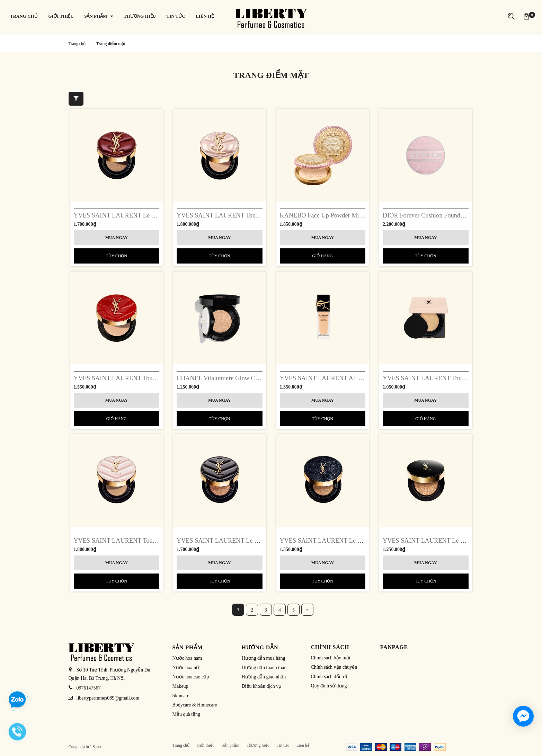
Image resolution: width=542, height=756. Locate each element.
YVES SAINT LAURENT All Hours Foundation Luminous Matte (364, 378)
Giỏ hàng (323, 256)
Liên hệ (303, 745)
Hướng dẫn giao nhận (264, 677)
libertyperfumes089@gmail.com (108, 698)
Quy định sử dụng (329, 686)
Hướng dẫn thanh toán (264, 668)
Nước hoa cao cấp (191, 677)
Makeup (180, 686)
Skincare (181, 696)
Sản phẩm (230, 745)
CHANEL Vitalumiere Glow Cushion (224, 378)
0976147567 (89, 688)
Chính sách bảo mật (331, 658)
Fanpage (394, 647)
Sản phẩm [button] (188, 647)
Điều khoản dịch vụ (262, 686)
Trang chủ (181, 745)
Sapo (97, 747)
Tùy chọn (116, 256)
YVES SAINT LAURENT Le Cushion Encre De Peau (452, 541)
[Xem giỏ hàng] (526, 16)
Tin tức (283, 745)
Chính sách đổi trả (329, 677)
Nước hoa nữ (186, 668)
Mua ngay (117, 238)
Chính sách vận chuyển (334, 667)
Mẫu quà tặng (186, 714)
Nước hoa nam (187, 658)
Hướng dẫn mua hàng (264, 658)
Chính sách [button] (330, 647)
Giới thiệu (206, 745)
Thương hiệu (258, 745)
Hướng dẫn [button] (260, 647)
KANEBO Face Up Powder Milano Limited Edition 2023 (353, 215)
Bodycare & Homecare (195, 705)
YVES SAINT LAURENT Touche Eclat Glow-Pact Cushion (151, 541)
